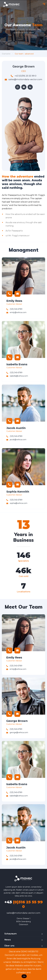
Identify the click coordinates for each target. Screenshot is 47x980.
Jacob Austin (16, 428)
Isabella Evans (17, 364)
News (8, 940)
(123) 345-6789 (14, 309)
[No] (44, 964)
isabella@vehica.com (17, 376)
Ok (24, 976)
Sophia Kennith (18, 492)
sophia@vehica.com (17, 503)
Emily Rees (14, 301)
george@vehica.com (17, 732)
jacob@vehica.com (16, 440)
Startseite (6, 54)
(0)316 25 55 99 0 (24, 904)
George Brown (17, 721)
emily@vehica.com (16, 312)
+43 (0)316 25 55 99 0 (24, 76)
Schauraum (11, 934)
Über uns (9, 946)
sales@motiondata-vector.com (23, 79)
